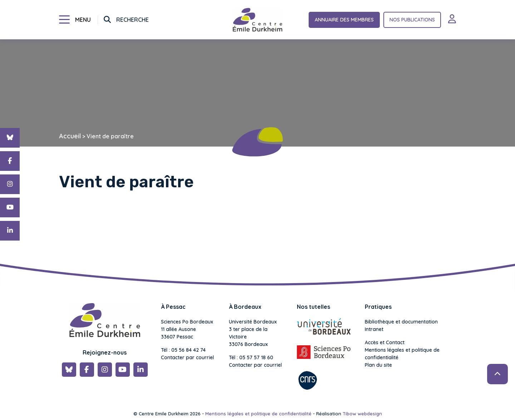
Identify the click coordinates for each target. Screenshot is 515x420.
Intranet (374, 329)
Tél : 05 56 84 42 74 (183, 350)
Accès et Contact (385, 342)
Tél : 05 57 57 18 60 (251, 357)
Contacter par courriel (187, 357)
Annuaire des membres (344, 20)
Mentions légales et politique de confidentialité (402, 354)
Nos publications (412, 20)
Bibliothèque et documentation (401, 322)
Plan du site (378, 365)
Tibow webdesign (362, 414)
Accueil (70, 136)
